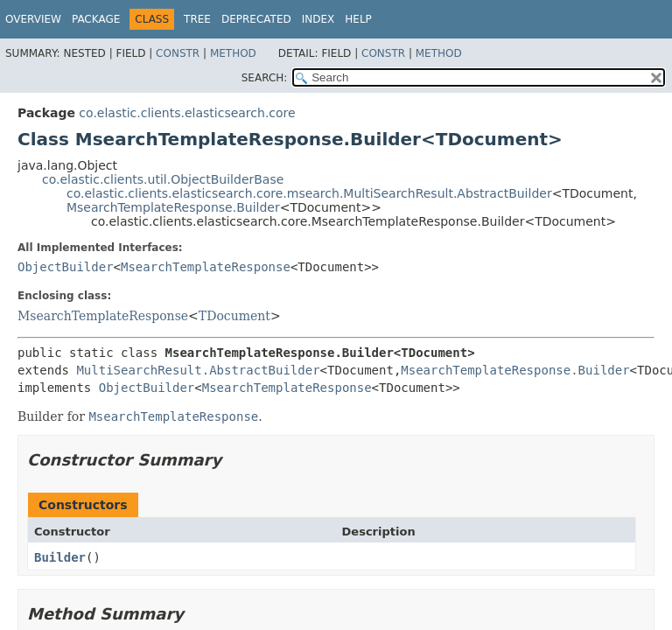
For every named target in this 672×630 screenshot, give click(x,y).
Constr (178, 53)
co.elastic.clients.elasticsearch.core (187, 113)
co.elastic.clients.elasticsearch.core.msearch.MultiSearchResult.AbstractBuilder (309, 193)
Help (358, 19)
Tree (197, 19)
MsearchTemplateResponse (206, 267)
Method (233, 53)
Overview (33, 19)
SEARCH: (265, 78)
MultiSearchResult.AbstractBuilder (198, 370)
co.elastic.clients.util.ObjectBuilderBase (163, 179)
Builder (60, 557)
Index (318, 19)
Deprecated (256, 19)
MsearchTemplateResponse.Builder (173, 207)
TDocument (234, 316)
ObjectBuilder (66, 267)
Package (96, 19)
